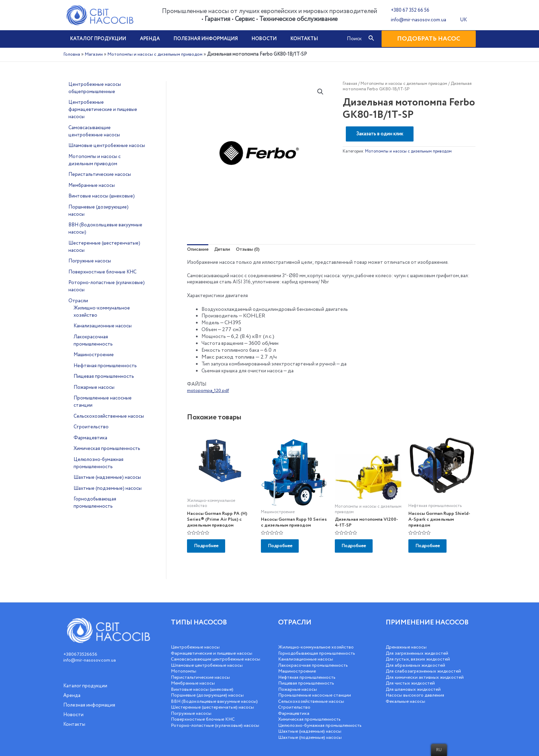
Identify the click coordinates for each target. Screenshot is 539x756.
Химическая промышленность (311, 713)
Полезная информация (195, 39)
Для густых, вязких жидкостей (419, 653)
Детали (224, 249)
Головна (72, 54)
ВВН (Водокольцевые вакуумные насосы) (208, 704)
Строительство (296, 701)
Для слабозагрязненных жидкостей (426, 665)
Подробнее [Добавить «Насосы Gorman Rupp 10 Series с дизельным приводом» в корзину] (285, 549)
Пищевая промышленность (308, 677)
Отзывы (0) (251, 249)
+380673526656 (80, 648)
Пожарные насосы (299, 683)
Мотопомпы (185, 671)
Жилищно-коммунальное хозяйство (319, 641)
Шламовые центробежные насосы (209, 665)
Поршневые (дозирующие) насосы (210, 695)
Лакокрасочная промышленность (315, 659)
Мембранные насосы (194, 683)
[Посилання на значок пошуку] (372, 39)
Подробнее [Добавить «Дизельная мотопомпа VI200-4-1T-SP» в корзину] (359, 549)
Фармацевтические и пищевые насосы (214, 647)
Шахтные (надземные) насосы (312, 725)
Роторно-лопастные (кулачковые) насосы (209, 734)
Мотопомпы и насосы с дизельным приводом (160, 54)
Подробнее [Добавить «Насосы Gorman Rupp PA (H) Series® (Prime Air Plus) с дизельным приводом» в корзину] (211, 549)
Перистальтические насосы (202, 677)
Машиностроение (298, 665)
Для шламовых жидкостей (415, 683)
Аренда (144, 39)
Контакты (286, 39)
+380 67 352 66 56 (408, 10)
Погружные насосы (192, 719)
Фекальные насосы (407, 695)
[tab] (198, 250)
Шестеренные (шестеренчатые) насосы (215, 713)
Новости (250, 39)
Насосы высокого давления (416, 689)
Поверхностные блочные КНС (205, 725)
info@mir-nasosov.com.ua (416, 20)
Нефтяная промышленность (310, 671)
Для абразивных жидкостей (417, 659)
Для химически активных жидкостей (427, 671)
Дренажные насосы (408, 641)
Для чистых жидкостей (412, 677)
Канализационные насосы (307, 653)
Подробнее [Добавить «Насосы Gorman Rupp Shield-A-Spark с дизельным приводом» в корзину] (432, 549)
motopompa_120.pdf (209, 391)
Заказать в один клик (380, 134)
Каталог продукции (96, 39)
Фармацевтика (295, 707)
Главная (350, 84)
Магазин (95, 54)
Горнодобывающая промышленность (320, 647)
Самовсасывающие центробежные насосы (210, 656)
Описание (198, 249)
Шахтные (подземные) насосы (312, 731)
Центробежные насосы (197, 641)
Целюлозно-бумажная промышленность (323, 719)
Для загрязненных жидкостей (419, 647)
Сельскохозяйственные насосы (313, 695)
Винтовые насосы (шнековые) (204, 689)
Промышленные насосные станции (317, 689)
